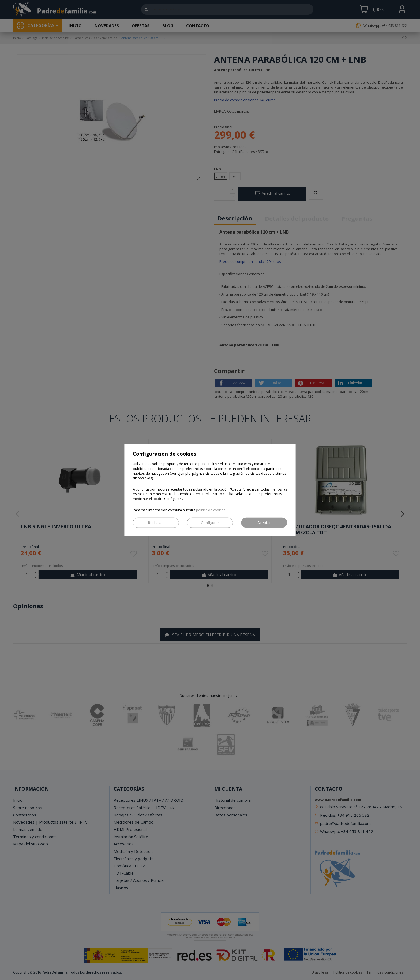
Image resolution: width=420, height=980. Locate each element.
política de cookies (211, 510)
